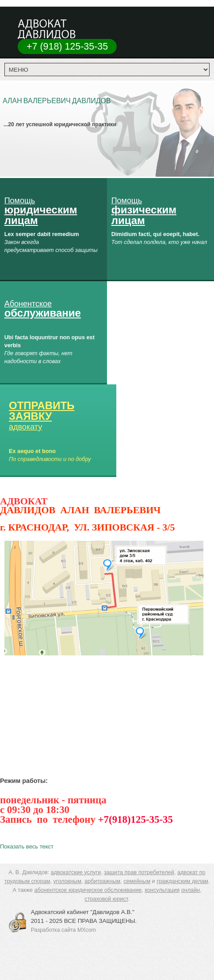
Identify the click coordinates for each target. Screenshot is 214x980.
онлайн (191, 890)
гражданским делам (182, 881)
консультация (162, 890)
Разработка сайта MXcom (63, 930)
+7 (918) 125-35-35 (67, 46)
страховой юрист (106, 899)
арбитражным (102, 881)
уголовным (67, 881)
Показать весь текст (27, 846)
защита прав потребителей (139, 872)
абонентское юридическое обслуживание (88, 890)
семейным (137, 881)
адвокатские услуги (76, 872)
